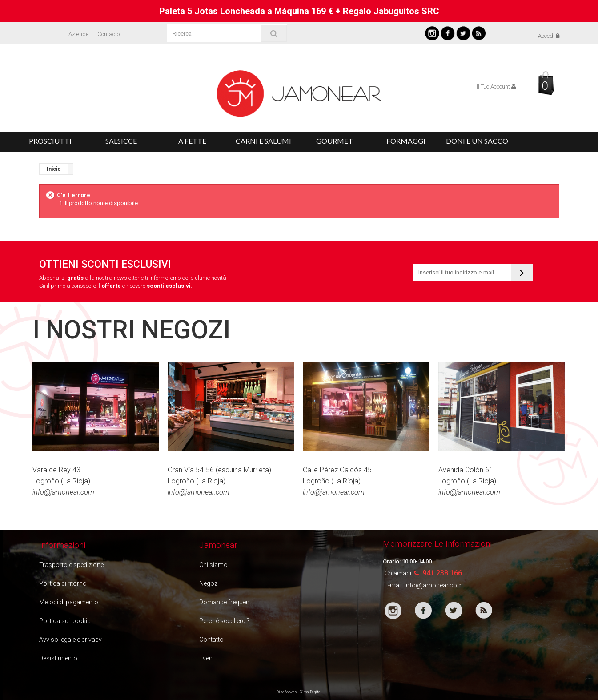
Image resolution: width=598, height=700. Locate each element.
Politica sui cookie (65, 621)
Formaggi (406, 141)
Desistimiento (58, 658)
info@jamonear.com (434, 585)
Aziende (78, 34)
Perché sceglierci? (224, 621)
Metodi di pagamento (69, 602)
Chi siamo (213, 565)
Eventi (207, 658)
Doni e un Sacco (477, 141)
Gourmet (335, 141)
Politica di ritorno (63, 583)
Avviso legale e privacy (70, 640)
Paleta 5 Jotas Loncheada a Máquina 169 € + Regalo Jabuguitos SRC (299, 11)
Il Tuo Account (496, 86)
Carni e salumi (263, 141)
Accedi (549, 36)
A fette (192, 141)
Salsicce (121, 141)
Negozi (209, 583)
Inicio (54, 169)
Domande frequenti (226, 602)
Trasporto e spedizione (71, 565)
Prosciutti (50, 141)
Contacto (108, 34)
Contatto (211, 640)
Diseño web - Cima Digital (299, 692)
